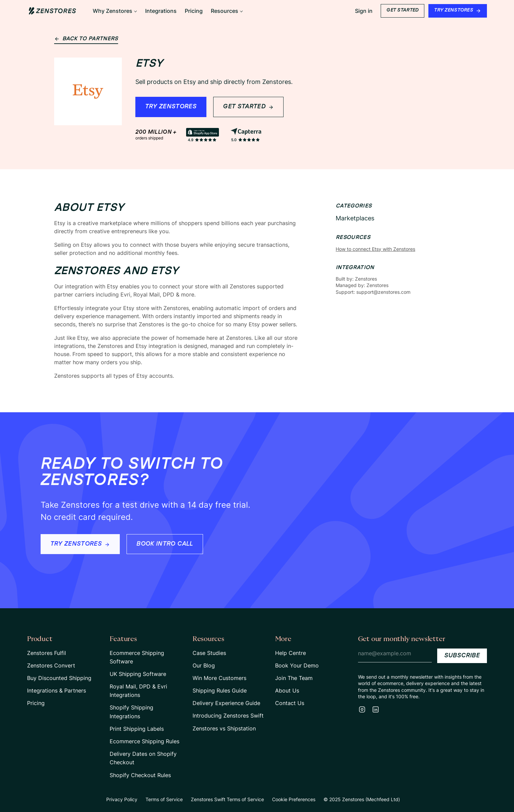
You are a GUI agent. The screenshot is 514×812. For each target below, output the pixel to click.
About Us (287, 690)
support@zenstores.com (383, 292)
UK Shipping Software (138, 674)
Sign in (364, 11)
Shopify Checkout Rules (140, 775)
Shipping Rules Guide (220, 690)
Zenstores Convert (51, 665)
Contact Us (290, 703)
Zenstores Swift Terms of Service (227, 799)
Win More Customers (219, 678)
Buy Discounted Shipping (59, 678)
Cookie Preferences (294, 799)
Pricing (36, 703)
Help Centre (290, 653)
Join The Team (294, 678)
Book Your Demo (297, 665)
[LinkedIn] (376, 709)
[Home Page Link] (52, 11)
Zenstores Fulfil (47, 653)
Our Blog (204, 665)
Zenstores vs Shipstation (224, 728)
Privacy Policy (122, 799)
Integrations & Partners (57, 690)
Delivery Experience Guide (226, 703)
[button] (115, 11)
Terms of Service (164, 799)
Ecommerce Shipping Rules (144, 741)
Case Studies (209, 653)
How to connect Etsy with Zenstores (375, 249)
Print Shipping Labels (137, 729)
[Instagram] (362, 709)
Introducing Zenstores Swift (228, 716)
